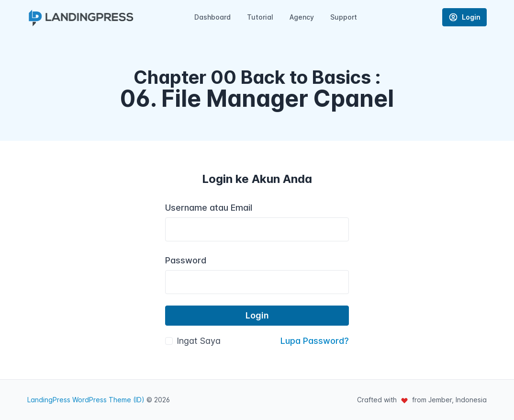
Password (186, 260)
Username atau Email (209, 208)
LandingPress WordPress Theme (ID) (86, 400)
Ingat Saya (199, 341)
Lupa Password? (315, 341)
